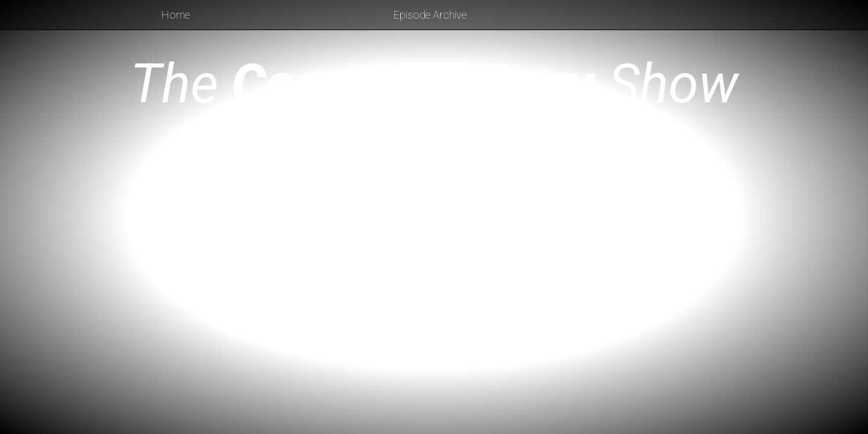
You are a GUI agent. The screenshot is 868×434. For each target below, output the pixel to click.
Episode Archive (430, 15)
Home (176, 15)
